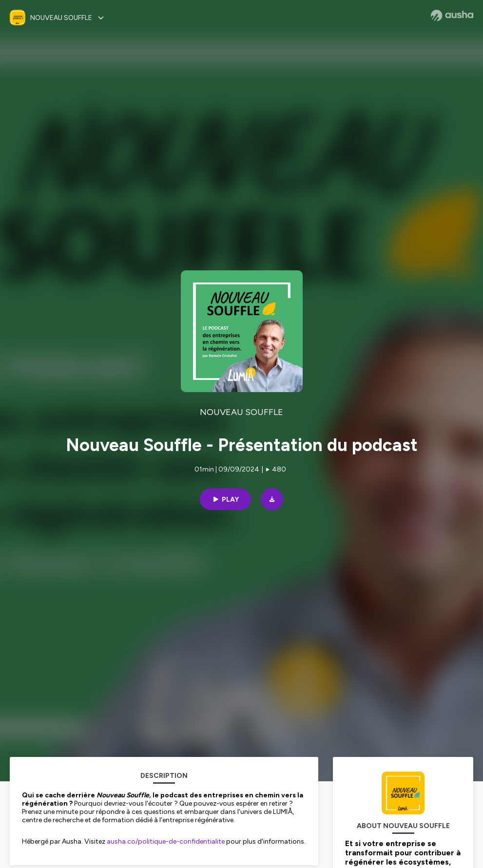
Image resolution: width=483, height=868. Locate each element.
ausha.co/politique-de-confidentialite (166, 841)
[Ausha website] (452, 16)
